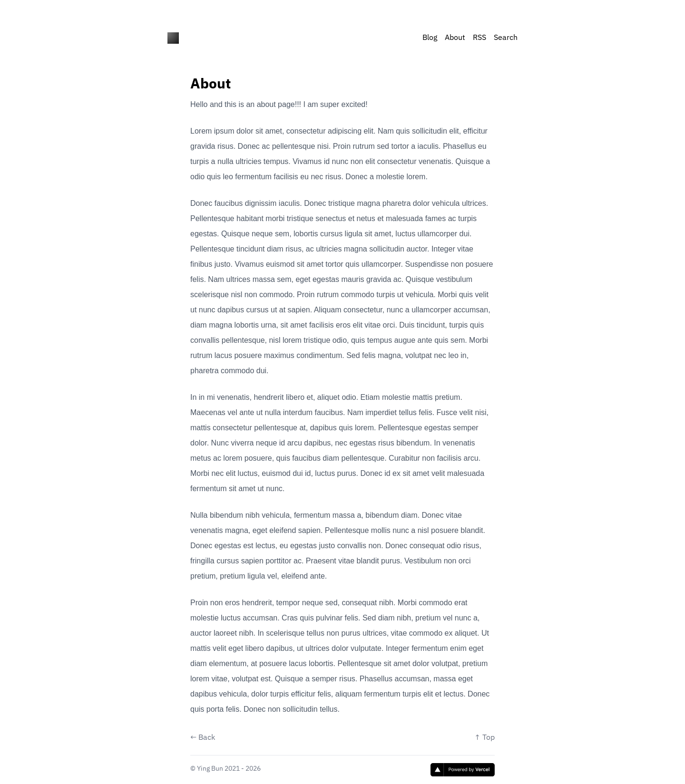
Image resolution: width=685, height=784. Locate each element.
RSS (479, 38)
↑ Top (484, 738)
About (455, 38)
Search (506, 38)
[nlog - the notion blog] (173, 38)
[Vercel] (463, 770)
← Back (203, 738)
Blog (430, 38)
